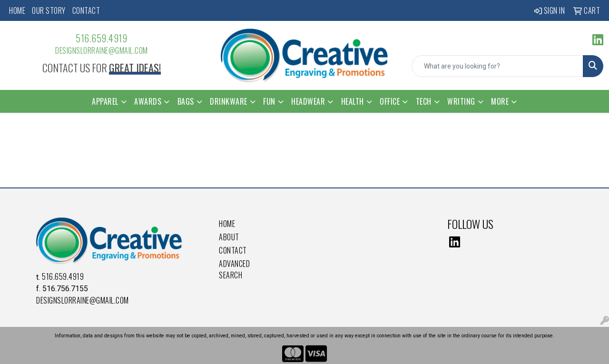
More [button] (500, 101)
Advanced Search (234, 269)
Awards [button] (148, 101)
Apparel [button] (105, 101)
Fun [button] (269, 101)
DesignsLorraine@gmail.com (102, 50)
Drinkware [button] (229, 101)
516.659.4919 (101, 38)
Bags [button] (186, 101)
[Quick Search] (497, 66)
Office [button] (390, 101)
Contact (86, 10)
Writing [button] (461, 101)
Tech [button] (424, 101)
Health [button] (353, 101)
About (229, 237)
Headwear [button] (308, 101)
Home (17, 10)
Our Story (49, 10)
